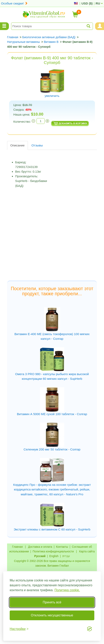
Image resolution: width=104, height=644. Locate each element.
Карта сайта (87, 551)
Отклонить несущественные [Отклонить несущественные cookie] (52, 615)
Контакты (62, 547)
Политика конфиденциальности (53, 551)
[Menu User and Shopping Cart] (100, 26)
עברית (66, 556)
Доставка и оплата (40, 547)
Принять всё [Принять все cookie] (52, 602)
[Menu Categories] (4, 26)
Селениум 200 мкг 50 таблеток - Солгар (52, 449)
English (54, 556)
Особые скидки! (14, 3)
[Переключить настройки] (19, 629)
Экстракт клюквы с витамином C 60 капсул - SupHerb (52, 529)
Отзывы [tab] (37, 145)
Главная (17, 547)
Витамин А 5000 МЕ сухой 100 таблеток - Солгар (52, 414)
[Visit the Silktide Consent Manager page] (89, 629)
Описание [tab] (17, 145)
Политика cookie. (67, 590)
